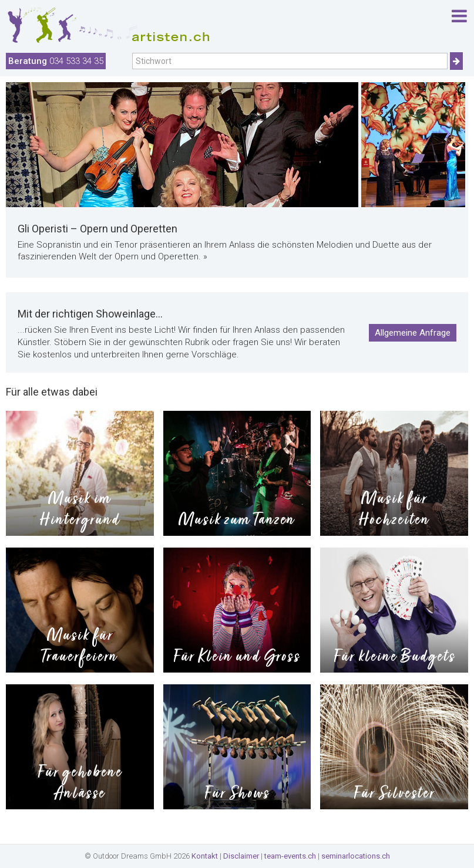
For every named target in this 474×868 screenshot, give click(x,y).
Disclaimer (241, 856)
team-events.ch (290, 856)
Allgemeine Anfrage (413, 333)
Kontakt (205, 856)
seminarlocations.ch (356, 856)
